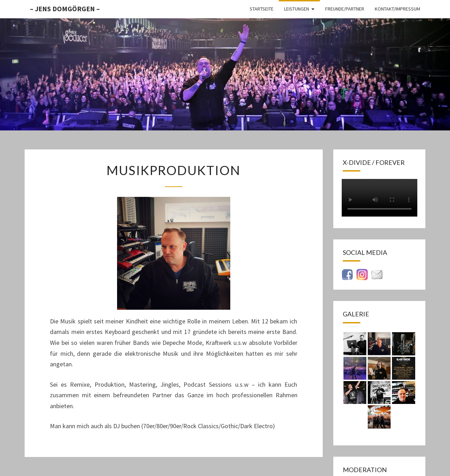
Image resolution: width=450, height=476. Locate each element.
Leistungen (297, 9)
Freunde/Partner (345, 9)
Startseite (262, 9)
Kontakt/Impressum (397, 9)
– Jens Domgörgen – (65, 9)
